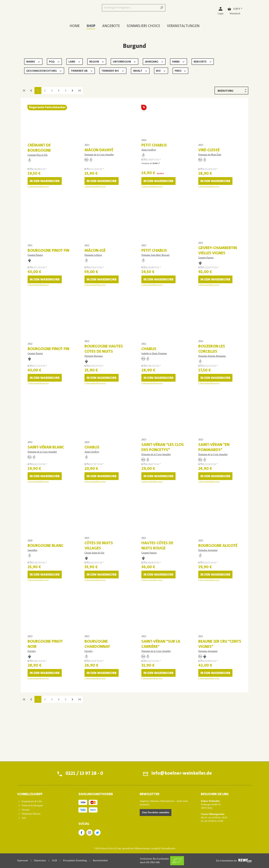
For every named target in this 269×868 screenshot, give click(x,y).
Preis (181, 71)
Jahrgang (154, 61)
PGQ (54, 61)
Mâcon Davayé (99, 155)
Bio (161, 71)
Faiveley (32, 703)
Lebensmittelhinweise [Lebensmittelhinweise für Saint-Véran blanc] (38, 516)
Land (75, 61)
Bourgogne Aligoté (218, 586)
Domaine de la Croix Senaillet (99, 159)
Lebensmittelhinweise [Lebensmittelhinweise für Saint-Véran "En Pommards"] (209, 516)
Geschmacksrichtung (44, 71)
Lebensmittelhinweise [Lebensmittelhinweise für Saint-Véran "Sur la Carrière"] (152, 730)
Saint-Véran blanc (46, 479)
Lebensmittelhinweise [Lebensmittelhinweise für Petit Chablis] (152, 195)
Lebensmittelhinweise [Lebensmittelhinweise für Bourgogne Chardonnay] (95, 730)
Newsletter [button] (150, 794)
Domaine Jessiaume (208, 591)
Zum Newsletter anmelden (156, 812)
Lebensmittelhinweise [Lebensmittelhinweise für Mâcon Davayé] (95, 195)
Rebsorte (203, 61)
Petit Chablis (154, 154)
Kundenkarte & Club (31, 801)
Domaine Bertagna (94, 382)
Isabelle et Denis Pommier (154, 377)
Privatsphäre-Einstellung (75, 861)
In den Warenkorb (45, 190)
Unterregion (124, 61)
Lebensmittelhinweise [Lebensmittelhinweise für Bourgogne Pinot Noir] (38, 730)
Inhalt (140, 71)
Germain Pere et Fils (38, 159)
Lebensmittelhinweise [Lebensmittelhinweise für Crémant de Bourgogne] (38, 195)
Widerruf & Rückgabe (32, 806)
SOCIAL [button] (84, 824)
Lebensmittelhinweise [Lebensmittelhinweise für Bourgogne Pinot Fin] (38, 302)
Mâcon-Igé (95, 265)
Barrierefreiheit (100, 861)
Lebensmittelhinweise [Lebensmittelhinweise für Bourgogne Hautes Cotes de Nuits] (95, 409)
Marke (33, 61)
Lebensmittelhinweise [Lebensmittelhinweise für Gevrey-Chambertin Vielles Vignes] (209, 302)
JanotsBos (33, 591)
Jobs (23, 818)
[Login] (220, 11)
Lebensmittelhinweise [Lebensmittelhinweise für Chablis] (152, 409)
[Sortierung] (231, 91)
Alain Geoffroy (149, 158)
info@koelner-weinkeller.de (181, 774)
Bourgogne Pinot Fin (48, 265)
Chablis (149, 372)
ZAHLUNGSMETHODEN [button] (96, 794)
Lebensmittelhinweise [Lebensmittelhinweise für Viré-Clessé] (209, 195)
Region (97, 61)
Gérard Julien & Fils (94, 596)
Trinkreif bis (113, 71)
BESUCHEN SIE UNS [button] (215, 794)
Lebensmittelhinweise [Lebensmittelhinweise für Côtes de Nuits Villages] (95, 623)
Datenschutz (40, 861)
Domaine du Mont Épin (210, 159)
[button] (43, 793)
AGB (54, 861)
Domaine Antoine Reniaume (212, 382)
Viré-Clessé (209, 155)
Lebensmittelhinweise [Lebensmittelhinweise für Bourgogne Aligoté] (209, 623)
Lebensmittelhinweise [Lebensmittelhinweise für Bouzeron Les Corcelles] (209, 409)
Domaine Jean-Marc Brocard (155, 270)
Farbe (179, 61)
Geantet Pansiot (35, 270)
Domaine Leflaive (93, 270)
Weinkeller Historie (31, 814)
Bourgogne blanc (46, 586)
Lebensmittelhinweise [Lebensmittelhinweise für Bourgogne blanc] (38, 623)
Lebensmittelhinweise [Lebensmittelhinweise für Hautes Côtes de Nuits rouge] (152, 623)
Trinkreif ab (82, 71)
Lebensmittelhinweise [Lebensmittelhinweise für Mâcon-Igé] (95, 302)
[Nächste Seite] (72, 90)
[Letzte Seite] (79, 90)
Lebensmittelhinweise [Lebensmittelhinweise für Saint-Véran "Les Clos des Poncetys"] (152, 516)
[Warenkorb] (235, 11)
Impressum (23, 861)
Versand (25, 810)
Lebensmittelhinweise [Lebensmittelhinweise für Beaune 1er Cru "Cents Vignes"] (209, 730)
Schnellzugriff (30, 794)
